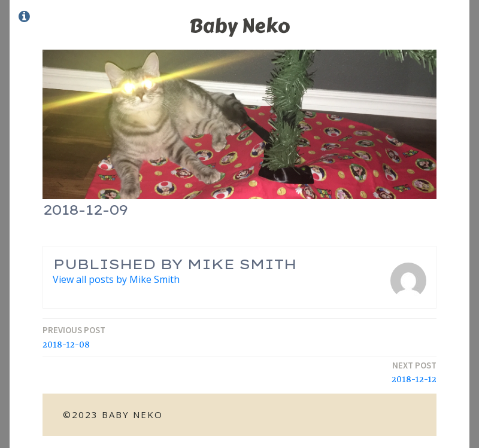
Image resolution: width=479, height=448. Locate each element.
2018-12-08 (74, 337)
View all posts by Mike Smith (116, 279)
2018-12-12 (414, 372)
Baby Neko (239, 26)
